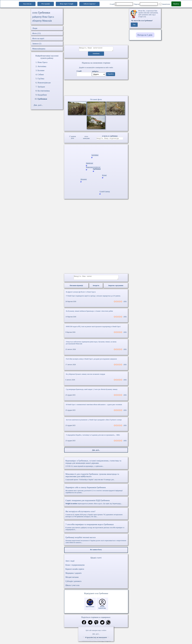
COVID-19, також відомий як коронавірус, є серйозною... (96, 465)
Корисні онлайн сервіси (75, 571)
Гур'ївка (41, 79)
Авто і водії (70, 563)
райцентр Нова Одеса (43, 17)
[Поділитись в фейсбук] (84, 624)
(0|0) (125, 303)
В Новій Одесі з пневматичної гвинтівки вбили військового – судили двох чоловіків (94, 406)
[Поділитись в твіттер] (102, 624)
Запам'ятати (165, 4)
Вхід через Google (67, 4)
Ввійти (176, 4)
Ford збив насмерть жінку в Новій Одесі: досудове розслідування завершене (91, 360)
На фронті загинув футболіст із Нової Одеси (81, 293)
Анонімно (96, 54)
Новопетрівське (44, 83)
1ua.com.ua (27, 4)
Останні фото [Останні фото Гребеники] (96, 100)
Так (134, 25)
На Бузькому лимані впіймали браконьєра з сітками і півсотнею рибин (89, 313)
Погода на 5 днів (145, 35)
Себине (41, 74)
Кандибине (42, 95)
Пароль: (146, 4)
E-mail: (121, 4)
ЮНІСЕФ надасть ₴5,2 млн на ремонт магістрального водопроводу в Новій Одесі (93, 328)
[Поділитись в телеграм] (90, 624)
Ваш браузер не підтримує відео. (96, 88)
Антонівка (42, 66)
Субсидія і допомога (73, 583)
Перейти (111, 75)
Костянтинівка (44, 91)
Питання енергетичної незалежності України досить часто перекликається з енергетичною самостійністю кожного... (96, 541)
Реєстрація (46, 4)
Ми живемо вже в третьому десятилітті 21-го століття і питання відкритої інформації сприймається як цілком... (96, 491)
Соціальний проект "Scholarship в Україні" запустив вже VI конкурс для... (96, 478)
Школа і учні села (72, 587)
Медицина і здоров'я (73, 575)
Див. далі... (96, 634)
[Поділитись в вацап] (108, 624)
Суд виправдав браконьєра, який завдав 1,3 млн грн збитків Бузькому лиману (92, 391)
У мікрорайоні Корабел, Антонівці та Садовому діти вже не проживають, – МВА (93, 437)
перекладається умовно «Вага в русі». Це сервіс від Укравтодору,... (96, 503)
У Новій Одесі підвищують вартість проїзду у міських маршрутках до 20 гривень (93, 297)
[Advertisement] (96, 27)
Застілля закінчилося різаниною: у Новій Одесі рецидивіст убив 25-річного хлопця (94, 421)
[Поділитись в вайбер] (96, 624)
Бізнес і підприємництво (75, 567)
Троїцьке (41, 87)
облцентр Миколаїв (42, 21)
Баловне (41, 70)
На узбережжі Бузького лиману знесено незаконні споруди (85, 376)
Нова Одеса (42, 62)
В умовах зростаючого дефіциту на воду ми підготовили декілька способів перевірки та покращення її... (96, 528)
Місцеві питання (72, 579)
